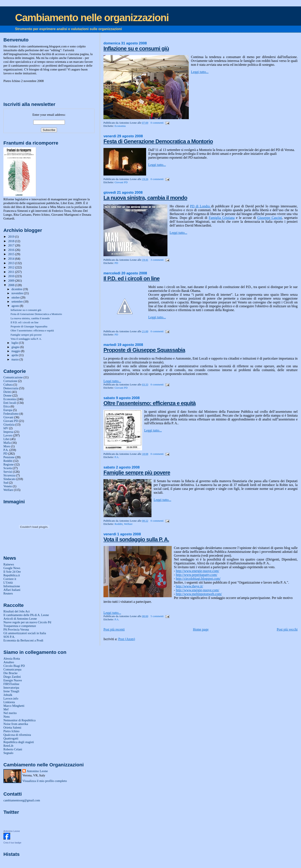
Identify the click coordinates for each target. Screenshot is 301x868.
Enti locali (10, 403)
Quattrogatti (11, 738)
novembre (18, 293)
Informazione (12, 586)
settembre (18, 302)
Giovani (8, 417)
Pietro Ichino (11, 731)
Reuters (8, 593)
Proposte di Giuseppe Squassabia (144, 350)
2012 (12, 267)
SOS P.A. (9, 637)
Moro (7, 446)
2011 (12, 272)
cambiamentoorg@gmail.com (22, 800)
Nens (7, 717)
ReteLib (8, 746)
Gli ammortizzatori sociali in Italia (25, 633)
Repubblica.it (12, 575)
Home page (201, 629)
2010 (12, 276)
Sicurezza (9, 475)
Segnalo (8, 753)
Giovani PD (121, 182)
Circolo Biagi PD (14, 666)
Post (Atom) (127, 639)
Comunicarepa (12, 669)
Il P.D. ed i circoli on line (132, 278)
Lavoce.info (11, 698)
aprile (15, 355)
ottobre (16, 298)
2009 (12, 281)
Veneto (8, 486)
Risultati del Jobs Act (17, 611)
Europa (8, 410)
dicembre (17, 289)
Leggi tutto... (200, 72)
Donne (8, 395)
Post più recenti (114, 629)
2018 (12, 241)
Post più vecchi (287, 629)
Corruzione (10, 381)
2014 (12, 259)
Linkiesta (9, 702)
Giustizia (9, 424)
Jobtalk (8, 695)
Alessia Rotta (12, 659)
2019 (12, 237)
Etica (7, 406)
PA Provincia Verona (16, 629)
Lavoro (8, 435)
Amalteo (9, 662)
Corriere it (10, 579)
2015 (12, 254)
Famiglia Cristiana (222, 218)
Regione (9, 464)
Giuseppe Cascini (270, 218)
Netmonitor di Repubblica (20, 720)
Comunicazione (13, 377)
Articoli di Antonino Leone (20, 619)
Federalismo (11, 414)
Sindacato (9, 479)
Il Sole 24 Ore (12, 572)
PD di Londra (201, 206)
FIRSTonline (11, 684)
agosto (16, 306)
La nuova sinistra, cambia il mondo (145, 198)
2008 (12, 285)
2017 (12, 245)
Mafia (7, 443)
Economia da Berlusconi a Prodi (23, 640)
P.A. (117, 457)
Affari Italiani (12, 590)
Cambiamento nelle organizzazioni (92, 18)
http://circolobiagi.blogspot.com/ (198, 579)
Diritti (7, 392)
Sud (6, 483)
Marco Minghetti (14, 706)
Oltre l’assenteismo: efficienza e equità (150, 403)
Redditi (119, 524)
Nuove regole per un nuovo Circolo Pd (27, 622)
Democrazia (11, 388)
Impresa (8, 432)
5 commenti (157, 616)
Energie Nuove (13, 680)
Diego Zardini (12, 677)
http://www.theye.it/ (189, 586)
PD (116, 263)
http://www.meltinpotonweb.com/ (199, 594)
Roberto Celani (13, 749)
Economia (120, 126)
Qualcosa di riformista (17, 735)
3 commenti (157, 260)
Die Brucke (10, 673)
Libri (7, 439)
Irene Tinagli (11, 691)
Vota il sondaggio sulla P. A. (136, 539)
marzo (16, 359)
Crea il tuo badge (12, 843)
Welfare (128, 524)
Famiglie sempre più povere (137, 473)
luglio (15, 343)
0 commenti (157, 123)
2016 (12, 250)
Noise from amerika (16, 724)
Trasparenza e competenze (20, 626)
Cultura (8, 385)
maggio (16, 351)
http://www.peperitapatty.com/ (196, 575)
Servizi (8, 472)
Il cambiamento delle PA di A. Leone (26, 615)
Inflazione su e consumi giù (136, 48)
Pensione (9, 457)
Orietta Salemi (12, 727)
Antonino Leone (37, 771)
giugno (16, 347)
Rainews (9, 564)
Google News (12, 568)
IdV (6, 428)
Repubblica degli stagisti (19, 742)
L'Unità (8, 583)
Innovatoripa (11, 688)
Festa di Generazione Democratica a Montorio (158, 141)
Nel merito (10, 713)
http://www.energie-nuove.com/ (197, 571)
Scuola (8, 468)
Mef (6, 709)
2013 (12, 263)
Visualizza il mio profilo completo (45, 781)
